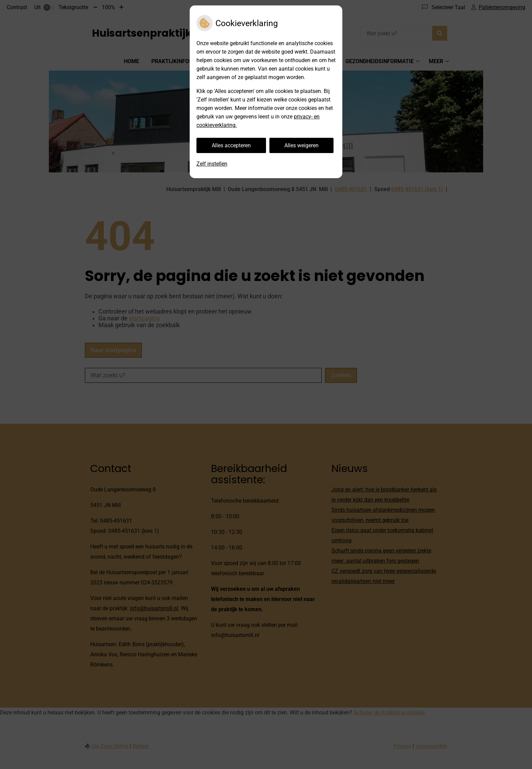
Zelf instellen (212, 164)
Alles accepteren (231, 145)
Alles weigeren (301, 145)
